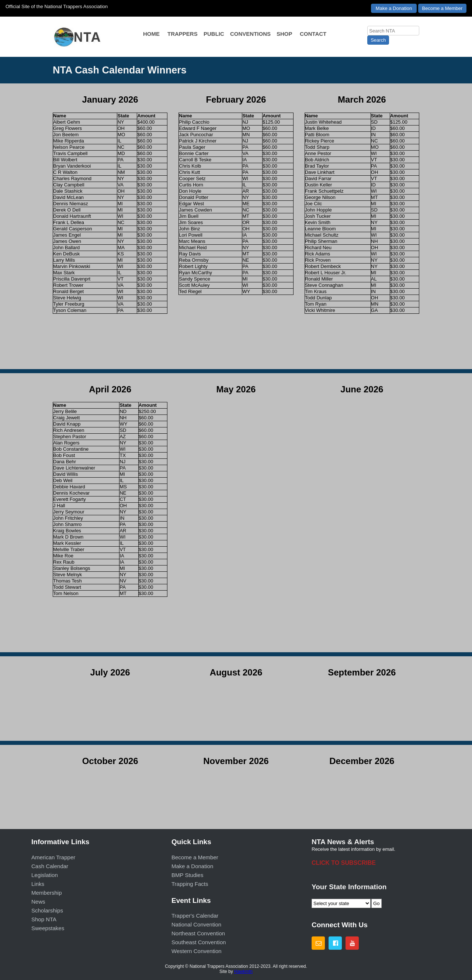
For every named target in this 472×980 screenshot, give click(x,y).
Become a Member (442, 8)
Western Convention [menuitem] (197, 951)
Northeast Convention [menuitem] (198, 933)
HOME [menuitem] (151, 34)
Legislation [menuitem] (45, 875)
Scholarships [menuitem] (47, 910)
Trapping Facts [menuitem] (190, 884)
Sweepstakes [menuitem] (48, 928)
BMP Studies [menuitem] (187, 875)
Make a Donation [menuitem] (192, 866)
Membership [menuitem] (47, 893)
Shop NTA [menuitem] (44, 919)
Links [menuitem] (38, 884)
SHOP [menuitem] (284, 34)
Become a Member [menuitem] (195, 857)
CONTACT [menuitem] (313, 34)
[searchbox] (393, 31)
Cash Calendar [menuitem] (50, 866)
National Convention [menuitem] (196, 924)
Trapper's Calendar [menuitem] (195, 916)
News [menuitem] (38, 902)
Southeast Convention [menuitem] (199, 942)
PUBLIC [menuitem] (214, 34)
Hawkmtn (243, 972)
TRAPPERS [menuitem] (183, 34)
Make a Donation (394, 8)
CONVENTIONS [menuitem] (250, 34)
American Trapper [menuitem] (53, 857)
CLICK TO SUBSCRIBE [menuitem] (344, 863)
